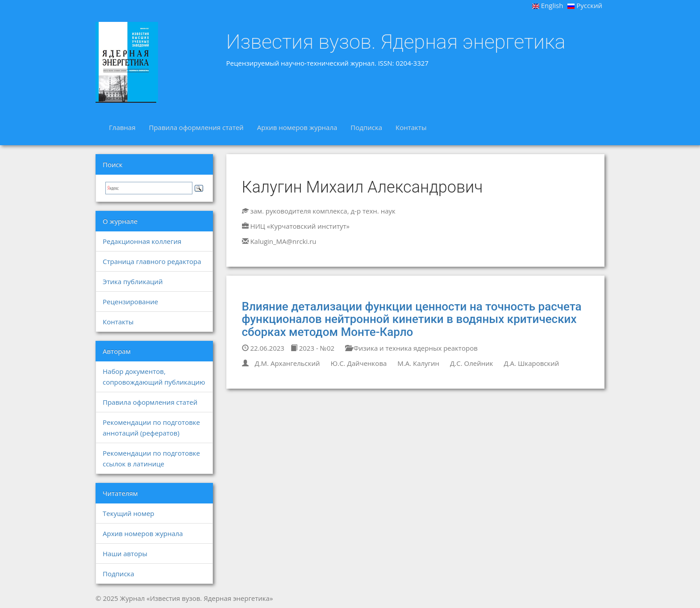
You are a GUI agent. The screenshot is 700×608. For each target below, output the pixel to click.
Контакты (411, 127)
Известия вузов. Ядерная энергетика (396, 42)
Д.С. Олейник (471, 363)
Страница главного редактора (152, 261)
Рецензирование (130, 302)
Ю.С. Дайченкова (359, 363)
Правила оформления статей (196, 127)
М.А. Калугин (418, 363)
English (548, 5)
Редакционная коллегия (142, 241)
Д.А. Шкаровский (531, 363)
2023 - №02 (312, 348)
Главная (122, 127)
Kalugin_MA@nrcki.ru (283, 241)
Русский (585, 5)
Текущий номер (129, 513)
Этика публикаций (133, 281)
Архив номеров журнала (297, 127)
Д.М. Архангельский (287, 363)
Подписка (366, 127)
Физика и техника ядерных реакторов (411, 348)
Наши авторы (125, 553)
